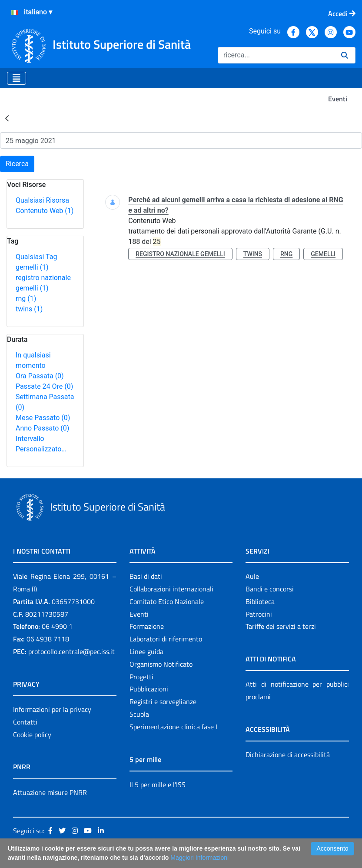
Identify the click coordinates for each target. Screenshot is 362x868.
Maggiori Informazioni (199, 858)
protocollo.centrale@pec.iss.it (71, 651)
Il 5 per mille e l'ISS (158, 785)
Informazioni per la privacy (52, 709)
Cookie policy (32, 734)
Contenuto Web (45, 211)
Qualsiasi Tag (36, 257)
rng (26, 299)
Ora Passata (40, 376)
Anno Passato (42, 428)
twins (29, 309)
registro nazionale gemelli (180, 254)
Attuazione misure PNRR (50, 792)
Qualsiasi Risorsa (42, 200)
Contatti (25, 722)
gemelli (32, 267)
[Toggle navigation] (17, 78)
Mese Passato (43, 418)
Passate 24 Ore (44, 386)
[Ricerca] (276, 55)
